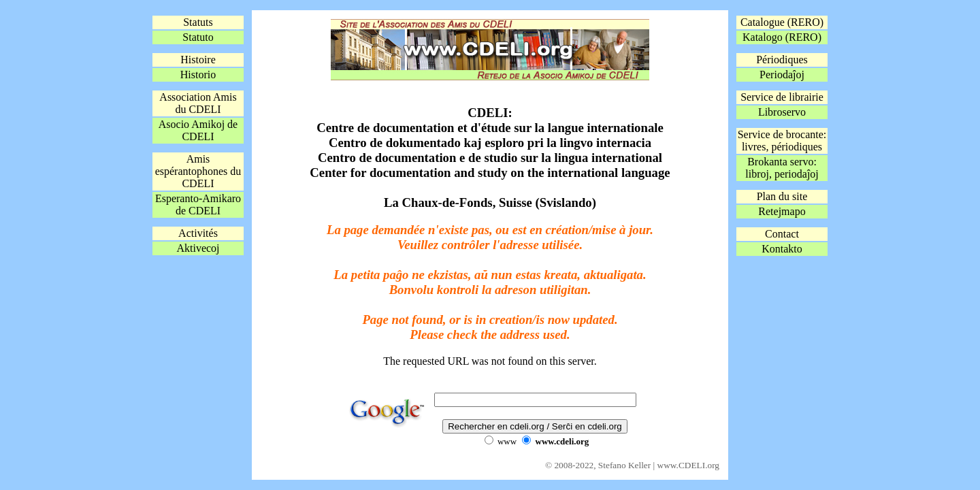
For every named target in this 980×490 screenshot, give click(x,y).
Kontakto (782, 249)
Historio (198, 75)
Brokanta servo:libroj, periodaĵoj (782, 168)
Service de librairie (782, 97)
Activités (198, 233)
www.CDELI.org (688, 465)
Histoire (198, 60)
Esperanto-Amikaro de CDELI (198, 205)
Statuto (198, 37)
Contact (782, 234)
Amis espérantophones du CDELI (198, 171)
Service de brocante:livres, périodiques (782, 141)
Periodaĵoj (782, 75)
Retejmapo (782, 211)
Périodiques (782, 60)
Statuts (198, 22)
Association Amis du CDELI (198, 103)
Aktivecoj (198, 248)
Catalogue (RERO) (782, 22)
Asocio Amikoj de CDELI (198, 130)
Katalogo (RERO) (782, 37)
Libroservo (782, 112)
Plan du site (782, 196)
